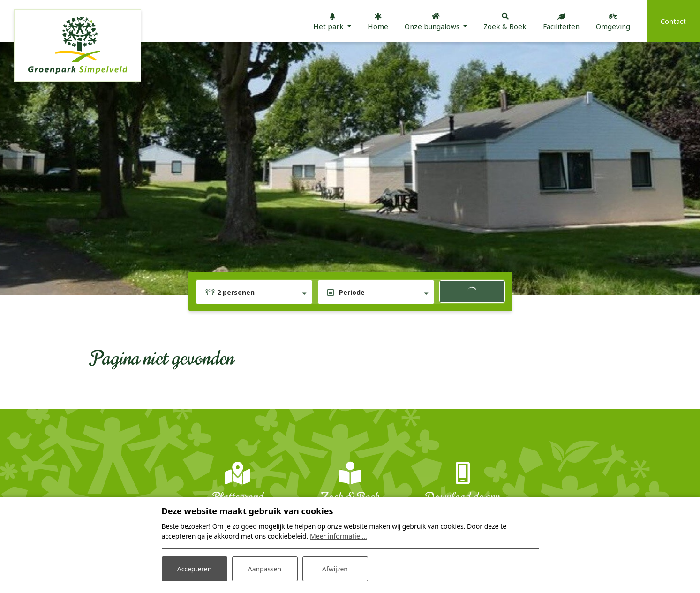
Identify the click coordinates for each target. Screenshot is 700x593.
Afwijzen (335, 569)
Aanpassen (265, 569)
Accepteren (195, 569)
